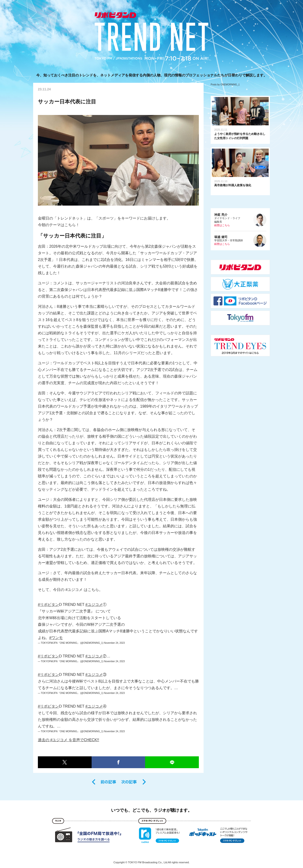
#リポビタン (48, 605)
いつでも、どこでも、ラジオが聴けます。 (151, 810)
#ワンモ (56, 638)
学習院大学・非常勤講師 (240, 240)
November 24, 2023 (114, 643)
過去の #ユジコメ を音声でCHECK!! (69, 740)
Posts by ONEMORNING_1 (225, 85)
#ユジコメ (94, 605)
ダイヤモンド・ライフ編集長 (240, 220)
